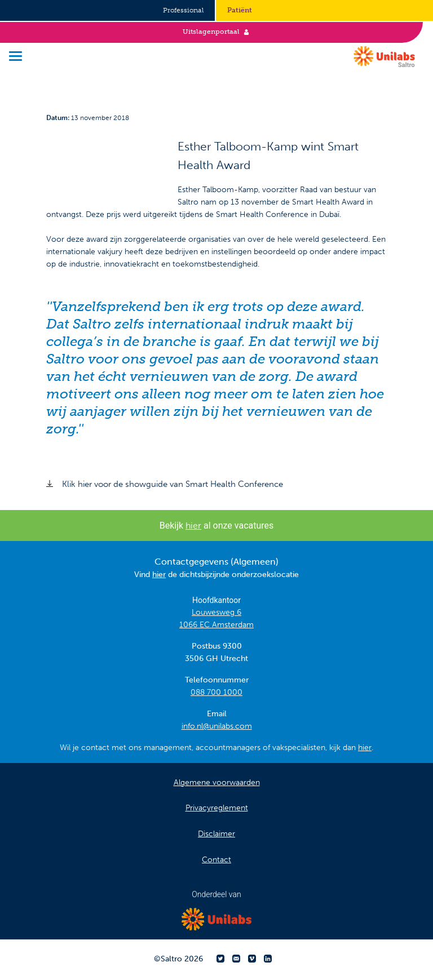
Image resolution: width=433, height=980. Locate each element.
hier (193, 526)
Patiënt (240, 10)
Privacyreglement (217, 808)
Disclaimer (216, 834)
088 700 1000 (216, 692)
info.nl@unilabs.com (217, 726)
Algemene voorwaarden (217, 782)
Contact (216, 860)
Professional (183, 10)
